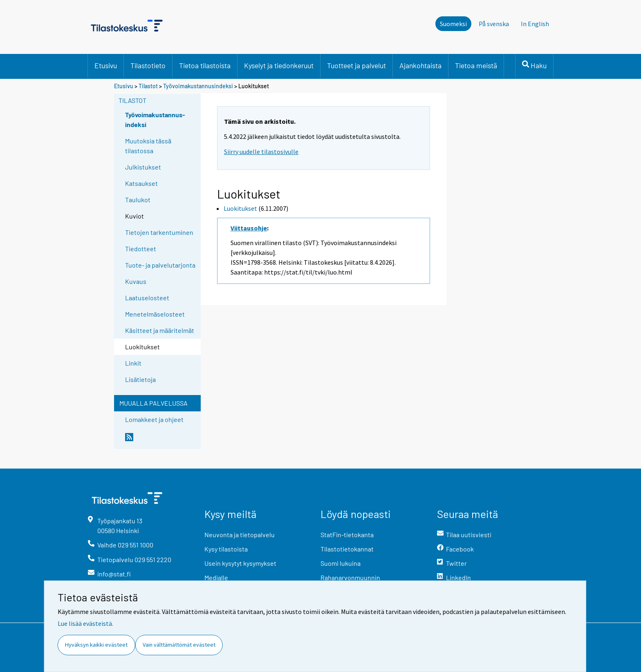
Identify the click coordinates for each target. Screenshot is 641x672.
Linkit (133, 363)
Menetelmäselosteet (155, 314)
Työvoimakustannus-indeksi (155, 119)
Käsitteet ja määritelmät (160, 330)
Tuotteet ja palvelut (356, 65)
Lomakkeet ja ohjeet (154, 419)
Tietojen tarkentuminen (159, 232)
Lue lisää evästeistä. (85, 623)
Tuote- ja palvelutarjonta (160, 265)
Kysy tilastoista (226, 549)
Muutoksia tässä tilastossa (148, 146)
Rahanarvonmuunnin (350, 577)
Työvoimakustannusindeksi (198, 86)
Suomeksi (453, 24)
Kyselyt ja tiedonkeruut (279, 65)
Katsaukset (141, 183)
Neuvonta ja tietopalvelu (240, 535)
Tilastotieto (148, 65)
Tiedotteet (141, 249)
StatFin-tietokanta (347, 535)
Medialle (216, 577)
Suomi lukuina (341, 563)
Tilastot (148, 86)
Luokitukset (240, 208)
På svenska (494, 24)
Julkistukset (143, 167)
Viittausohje (249, 228)
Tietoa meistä (476, 65)
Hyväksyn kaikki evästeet (96, 645)
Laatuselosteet (147, 298)
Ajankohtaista (420, 65)
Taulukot (138, 200)
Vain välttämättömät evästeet (179, 645)
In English (535, 24)
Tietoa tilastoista (205, 65)
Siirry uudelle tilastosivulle (261, 152)
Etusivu (106, 65)
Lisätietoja (140, 379)
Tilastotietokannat (347, 549)
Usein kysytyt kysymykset (240, 563)
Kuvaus (136, 281)
